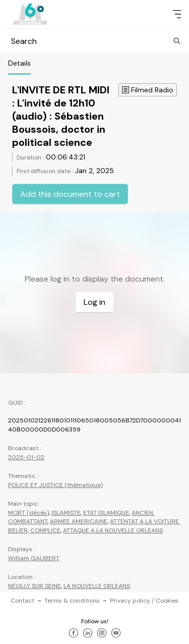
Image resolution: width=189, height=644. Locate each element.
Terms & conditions (72, 601)
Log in (94, 302)
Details (19, 63)
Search (94, 41)
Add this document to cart (70, 194)
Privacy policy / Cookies (144, 601)
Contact (22, 601)
